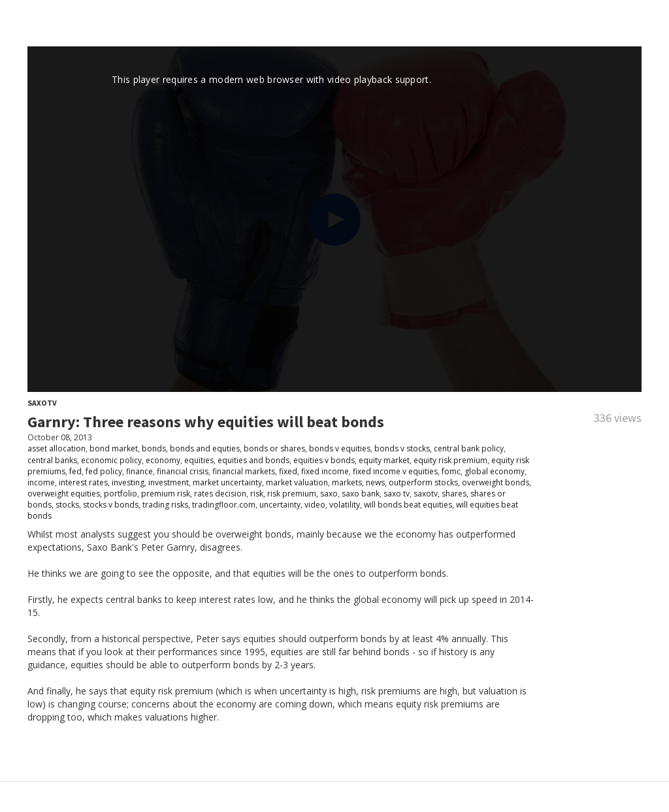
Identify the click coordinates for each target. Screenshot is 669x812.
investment (169, 482)
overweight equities (64, 494)
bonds (154, 448)
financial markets (244, 471)
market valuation (297, 482)
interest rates (83, 482)
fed (75, 471)
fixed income (325, 471)
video (315, 505)
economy (163, 460)
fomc (451, 471)
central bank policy (469, 448)
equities (199, 460)
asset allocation (57, 448)
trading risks (165, 505)
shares (454, 494)
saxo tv (397, 494)
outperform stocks (423, 482)
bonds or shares (274, 448)
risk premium (292, 494)
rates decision (220, 494)
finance (139, 471)
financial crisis (183, 471)
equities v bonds (324, 460)
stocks (67, 505)
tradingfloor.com (224, 505)
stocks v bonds (111, 505)
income (41, 482)
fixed (288, 471)
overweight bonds (496, 482)
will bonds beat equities (408, 505)
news (375, 482)
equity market (384, 460)
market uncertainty (227, 482)
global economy (495, 471)
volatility (345, 505)
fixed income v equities (395, 471)
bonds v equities (340, 448)
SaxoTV (42, 403)
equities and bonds (253, 460)
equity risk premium (450, 460)
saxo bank (361, 494)
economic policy (111, 460)
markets (347, 482)
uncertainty (280, 505)
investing (128, 482)
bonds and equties (205, 448)
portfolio (121, 494)
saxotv (426, 494)
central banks (52, 460)
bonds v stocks (402, 448)
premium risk (166, 494)
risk (257, 494)
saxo (329, 494)
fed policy (104, 471)
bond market (114, 448)
